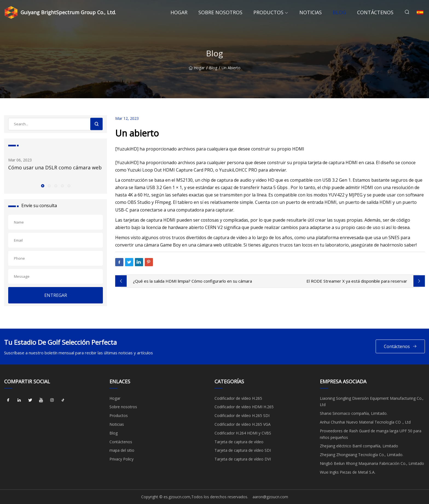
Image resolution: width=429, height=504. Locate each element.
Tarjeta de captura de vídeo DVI (243, 459)
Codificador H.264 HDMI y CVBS (243, 433)
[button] (42, 186)
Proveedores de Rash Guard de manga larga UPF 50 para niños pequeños (371, 434)
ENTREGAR (56, 295)
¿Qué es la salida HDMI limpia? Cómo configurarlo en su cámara (192, 281)
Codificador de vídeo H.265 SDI (242, 415)
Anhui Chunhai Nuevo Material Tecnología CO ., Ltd (365, 422)
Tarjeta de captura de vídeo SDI (243, 450)
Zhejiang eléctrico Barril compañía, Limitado (359, 446)
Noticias (311, 12)
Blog (339, 12)
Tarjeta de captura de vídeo (239, 442)
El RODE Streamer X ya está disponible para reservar (357, 281)
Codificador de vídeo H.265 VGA (243, 424)
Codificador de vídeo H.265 (238, 398)
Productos (268, 12)
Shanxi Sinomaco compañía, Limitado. (354, 413)
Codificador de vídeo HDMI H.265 (244, 407)
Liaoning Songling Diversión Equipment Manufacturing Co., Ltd (372, 402)
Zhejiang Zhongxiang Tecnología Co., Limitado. (362, 455)
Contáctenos (375, 12)
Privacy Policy (121, 459)
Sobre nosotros (220, 12)
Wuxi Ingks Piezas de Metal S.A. (348, 472)
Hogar (179, 12)
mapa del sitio (122, 450)
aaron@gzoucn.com (270, 497)
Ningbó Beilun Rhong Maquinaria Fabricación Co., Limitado (372, 463)
